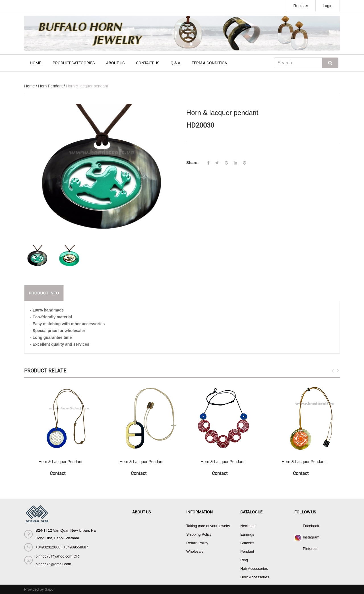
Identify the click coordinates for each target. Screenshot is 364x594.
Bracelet (247, 543)
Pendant (247, 551)
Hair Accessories (254, 569)
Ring (244, 560)
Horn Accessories (255, 577)
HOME (36, 63)
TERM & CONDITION (210, 63)
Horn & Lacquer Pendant (60, 462)
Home (29, 86)
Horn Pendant (50, 86)
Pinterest (310, 549)
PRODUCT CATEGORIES (74, 63)
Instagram (311, 537)
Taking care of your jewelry (208, 526)
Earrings (247, 534)
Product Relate (45, 371)
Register (301, 6)
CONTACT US (148, 63)
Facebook (311, 526)
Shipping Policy (199, 534)
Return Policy (197, 543)
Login (328, 6)
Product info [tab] (44, 293)
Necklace (248, 526)
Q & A (175, 63)
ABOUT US (115, 63)
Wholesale (195, 551)
